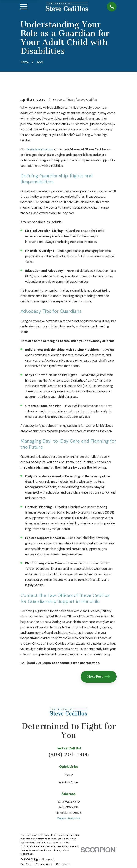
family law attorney (40, 149)
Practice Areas (69, 782)
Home (69, 775)
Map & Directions (69, 818)
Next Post (98, 677)
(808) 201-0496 (68, 755)
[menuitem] (26, 864)
